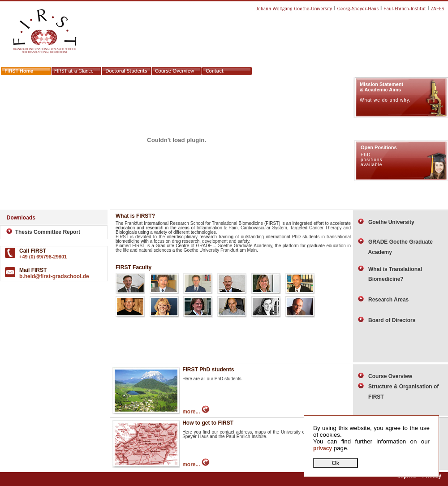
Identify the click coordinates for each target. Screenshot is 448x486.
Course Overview (385, 376)
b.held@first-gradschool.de (54, 276)
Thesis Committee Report (41, 232)
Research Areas (383, 300)
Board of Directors (387, 320)
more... (196, 412)
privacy (323, 448)
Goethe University (386, 222)
